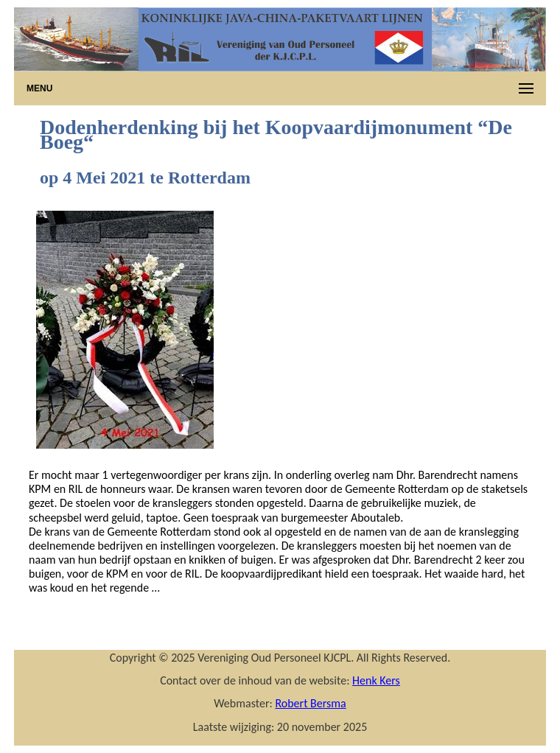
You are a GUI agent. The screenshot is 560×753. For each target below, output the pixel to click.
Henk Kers (376, 680)
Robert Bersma (310, 703)
